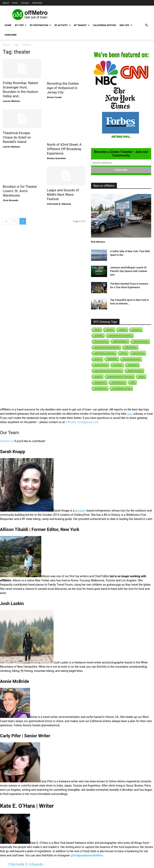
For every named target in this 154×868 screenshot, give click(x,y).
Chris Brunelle (11, 200)
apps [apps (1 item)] (142, 376)
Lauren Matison (11, 101)
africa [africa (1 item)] (124, 353)
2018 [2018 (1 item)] (97, 330)
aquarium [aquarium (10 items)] (100, 382)
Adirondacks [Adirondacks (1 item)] (101, 341)
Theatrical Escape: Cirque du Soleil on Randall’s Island (17, 137)
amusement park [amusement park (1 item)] (132, 359)
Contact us (7, 441)
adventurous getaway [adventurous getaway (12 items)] (107, 347)
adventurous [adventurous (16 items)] (141, 341)
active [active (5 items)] (123, 330)
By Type (21, 25)
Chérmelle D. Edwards (59, 204)
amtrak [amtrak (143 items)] (112, 359)
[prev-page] (6, 221)
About (6, 3)
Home (8, 25)
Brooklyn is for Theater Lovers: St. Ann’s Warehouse (20, 191)
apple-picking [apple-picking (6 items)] (135, 371)
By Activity (63, 25)
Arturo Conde (54, 97)
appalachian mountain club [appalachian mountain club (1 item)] (108, 371)
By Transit (82, 25)
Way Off (126, 25)
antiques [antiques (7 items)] (133, 365)
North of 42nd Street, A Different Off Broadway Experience (64, 149)
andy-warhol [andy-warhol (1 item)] (101, 365)
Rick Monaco (98, 242)
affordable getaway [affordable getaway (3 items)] (105, 353)
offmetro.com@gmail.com (82, 422)
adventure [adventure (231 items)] (120, 341)
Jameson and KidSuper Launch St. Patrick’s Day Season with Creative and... (129, 271)
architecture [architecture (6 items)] (118, 382)
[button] (146, 25)
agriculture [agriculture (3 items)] (138, 353)
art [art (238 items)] (133, 382)
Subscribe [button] (37, 3)
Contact (25, 3)
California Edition (104, 25)
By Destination (41, 25)
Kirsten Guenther (56, 158)
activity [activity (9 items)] (99, 335)
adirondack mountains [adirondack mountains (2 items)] (120, 335)
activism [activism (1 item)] (136, 330)
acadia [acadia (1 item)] (109, 330)
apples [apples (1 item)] (98, 376)
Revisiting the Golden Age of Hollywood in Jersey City (63, 88)
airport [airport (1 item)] (98, 359)
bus (130, 414)
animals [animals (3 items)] (118, 365)
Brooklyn (81, 511)
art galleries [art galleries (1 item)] (101, 388)
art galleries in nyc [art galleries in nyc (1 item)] (122, 388)
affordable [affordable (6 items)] (131, 347)
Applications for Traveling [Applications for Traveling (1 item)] (120, 376)
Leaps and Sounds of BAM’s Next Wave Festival (63, 195)
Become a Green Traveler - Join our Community (121, 154)
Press (15, 3)
